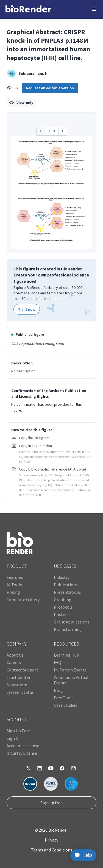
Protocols (63, 607)
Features (15, 577)
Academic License (23, 746)
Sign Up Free (18, 731)
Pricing (13, 592)
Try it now (27, 309)
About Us (15, 655)
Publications (66, 585)
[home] (28, 9)
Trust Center (19, 677)
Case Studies (66, 705)
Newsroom (17, 685)
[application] (82, 855)
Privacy (51, 840)
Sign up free (51, 803)
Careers (14, 662)
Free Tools (64, 698)
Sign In (13, 738)
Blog (58, 690)
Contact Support (22, 670)
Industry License (22, 753)
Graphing (63, 600)
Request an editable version (50, 88)
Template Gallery (23, 600)
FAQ (58, 662)
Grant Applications (72, 622)
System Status (20, 692)
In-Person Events (70, 670)
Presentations (67, 592)
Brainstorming (68, 629)
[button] (94, 9)
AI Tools (14, 585)
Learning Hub (66, 655)
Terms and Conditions (52, 850)
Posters (61, 614)
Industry (62, 577)
